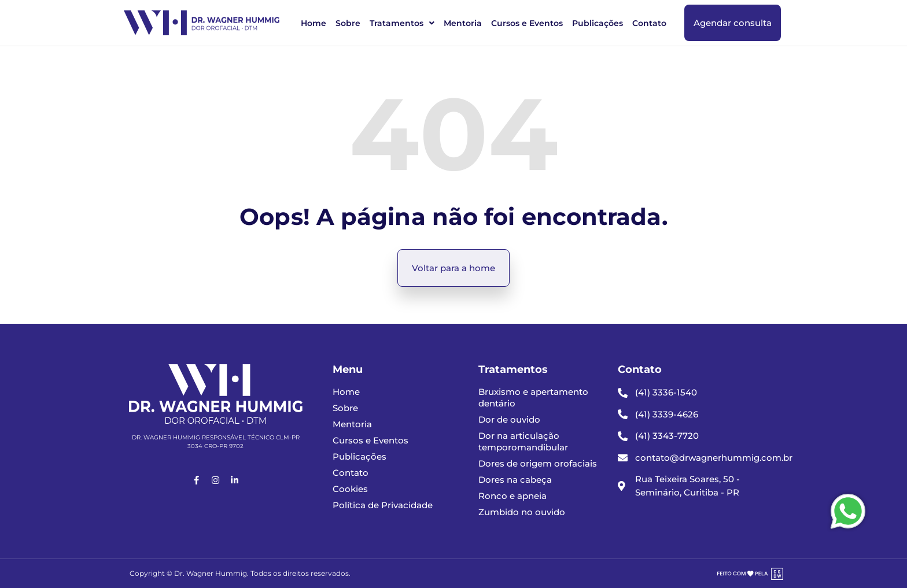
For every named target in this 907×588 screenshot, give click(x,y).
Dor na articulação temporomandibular (523, 441)
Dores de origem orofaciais (538, 463)
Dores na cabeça (515, 480)
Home (314, 23)
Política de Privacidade (383, 505)
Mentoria (463, 23)
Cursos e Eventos (527, 23)
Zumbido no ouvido (522, 512)
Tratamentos (402, 23)
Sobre (348, 23)
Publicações (598, 23)
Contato (649, 23)
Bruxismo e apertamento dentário (533, 397)
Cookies (350, 489)
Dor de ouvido (509, 419)
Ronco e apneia (513, 496)
